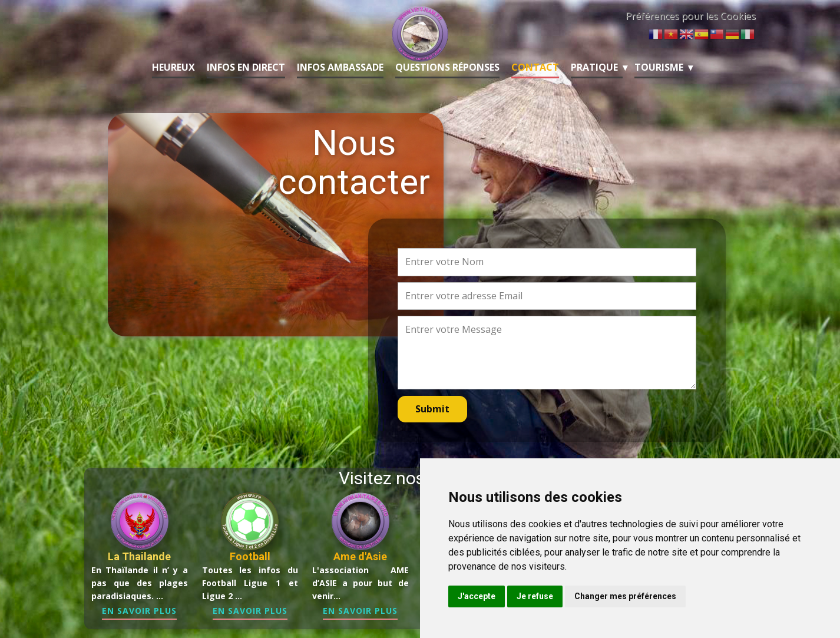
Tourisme (659, 67)
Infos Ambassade (340, 67)
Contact (535, 67)
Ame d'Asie (360, 556)
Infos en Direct (246, 67)
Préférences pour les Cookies (691, 16)
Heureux (173, 67)
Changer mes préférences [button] (625, 596)
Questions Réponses (447, 67)
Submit (432, 409)
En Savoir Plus (139, 611)
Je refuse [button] (535, 596)
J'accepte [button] (477, 596)
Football (250, 556)
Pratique (594, 67)
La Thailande (139, 556)
